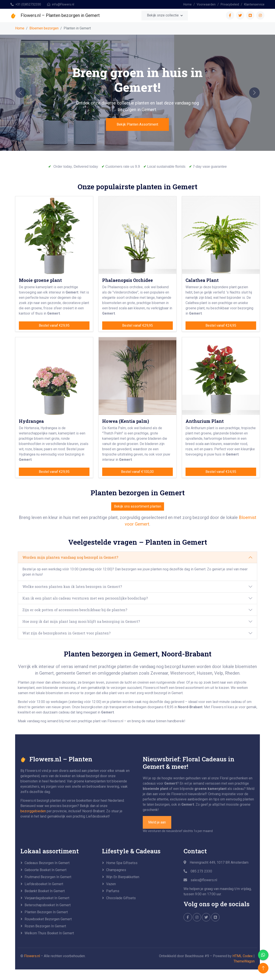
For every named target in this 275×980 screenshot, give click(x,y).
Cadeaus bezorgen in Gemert (47, 863)
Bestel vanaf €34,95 (221, 472)
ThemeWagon (244, 961)
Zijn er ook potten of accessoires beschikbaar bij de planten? (75, 610)
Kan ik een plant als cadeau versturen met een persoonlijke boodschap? (85, 598)
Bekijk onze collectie (163, 15)
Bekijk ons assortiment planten (138, 506)
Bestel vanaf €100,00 (137, 472)
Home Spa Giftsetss (122, 863)
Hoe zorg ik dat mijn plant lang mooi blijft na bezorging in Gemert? (81, 621)
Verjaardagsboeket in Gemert (47, 898)
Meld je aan (157, 822)
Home (187, 4)
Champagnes (116, 870)
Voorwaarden (206, 4)
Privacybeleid (230, 4)
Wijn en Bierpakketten (123, 877)
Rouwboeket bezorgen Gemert (48, 919)
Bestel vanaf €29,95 (54, 325)
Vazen (111, 884)
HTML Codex (243, 956)
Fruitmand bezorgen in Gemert (48, 877)
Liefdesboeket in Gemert (44, 884)
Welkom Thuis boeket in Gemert (49, 933)
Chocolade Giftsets (121, 898)
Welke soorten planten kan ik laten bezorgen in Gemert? (72, 586)
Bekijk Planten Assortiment (137, 124)
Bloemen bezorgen (44, 28)
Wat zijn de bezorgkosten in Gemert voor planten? (66, 633)
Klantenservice (254, 4)
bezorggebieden (33, 811)
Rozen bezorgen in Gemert (45, 926)
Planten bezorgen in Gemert (46, 912)
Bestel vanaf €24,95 (221, 325)
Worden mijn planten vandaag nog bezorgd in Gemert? (70, 557)
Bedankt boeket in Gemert (45, 891)
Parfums (113, 891)
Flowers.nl (32, 956)
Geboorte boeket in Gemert (46, 870)
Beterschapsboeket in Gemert (48, 905)
